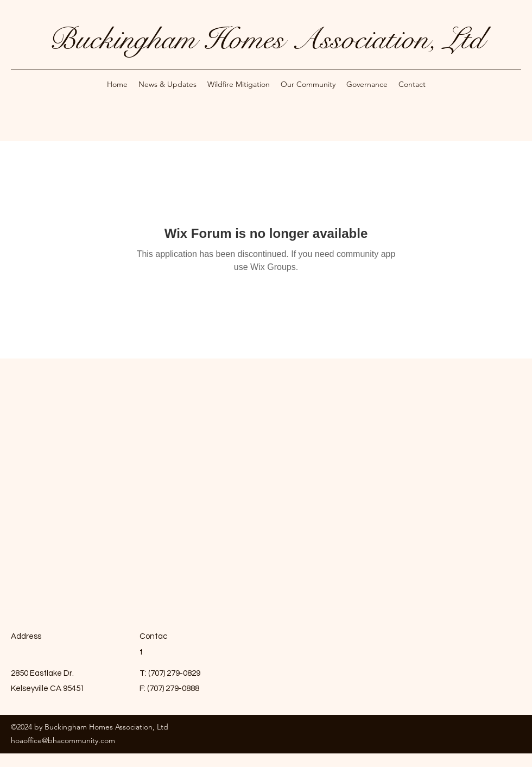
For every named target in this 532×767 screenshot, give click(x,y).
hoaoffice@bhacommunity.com (63, 740)
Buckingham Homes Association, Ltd (266, 39)
